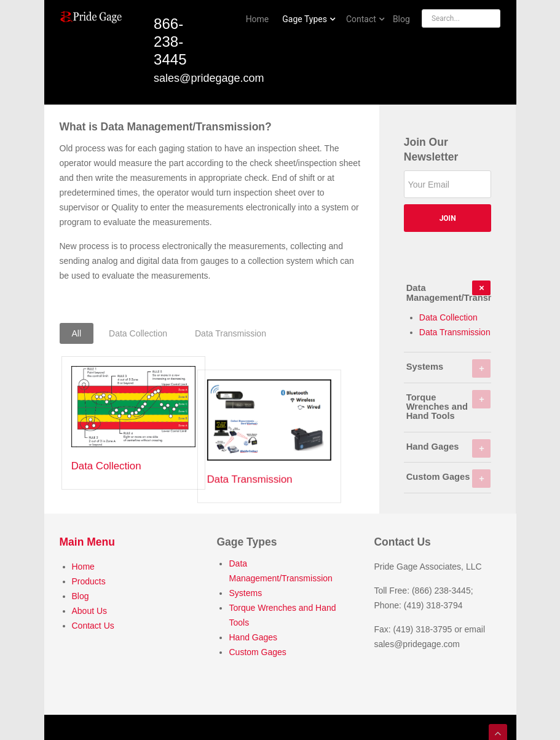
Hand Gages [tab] (449, 448)
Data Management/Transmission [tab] (449, 291)
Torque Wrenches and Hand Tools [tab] (449, 406)
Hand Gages (253, 635)
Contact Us (93, 623)
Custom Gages (257, 650)
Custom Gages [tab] (449, 479)
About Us (90, 608)
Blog (81, 594)
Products (89, 579)
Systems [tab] (449, 368)
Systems (245, 591)
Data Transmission (271, 466)
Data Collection (106, 466)
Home (83, 564)
